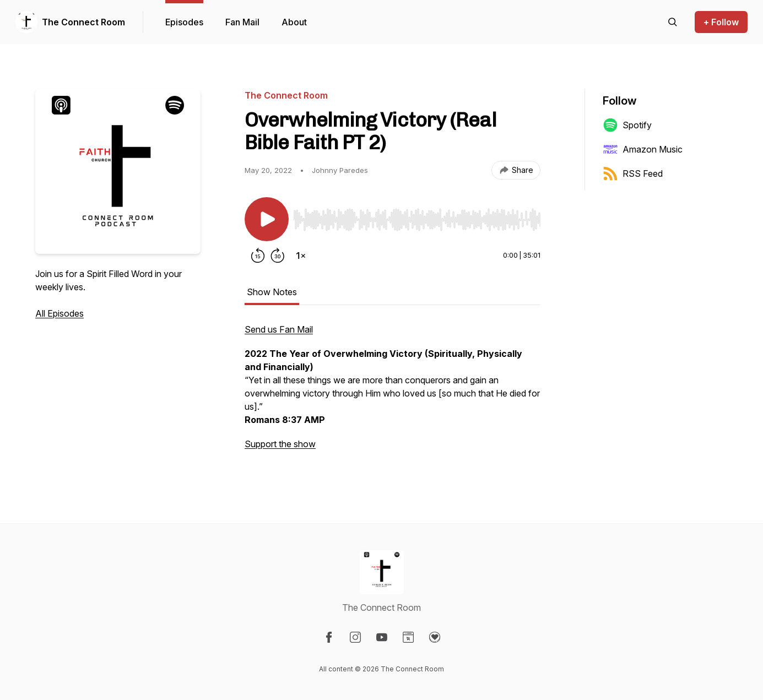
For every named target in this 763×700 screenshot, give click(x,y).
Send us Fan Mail (279, 329)
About (294, 22)
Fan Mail (242, 22)
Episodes (184, 22)
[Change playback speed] (301, 256)
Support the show (280, 444)
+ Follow (721, 22)
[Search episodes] (673, 22)
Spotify (627, 125)
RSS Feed (633, 173)
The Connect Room (83, 22)
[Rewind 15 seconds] (258, 256)
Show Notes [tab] (272, 292)
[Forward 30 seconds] (278, 256)
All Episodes (59, 313)
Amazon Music (643, 149)
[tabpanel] (393, 392)
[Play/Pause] (267, 219)
